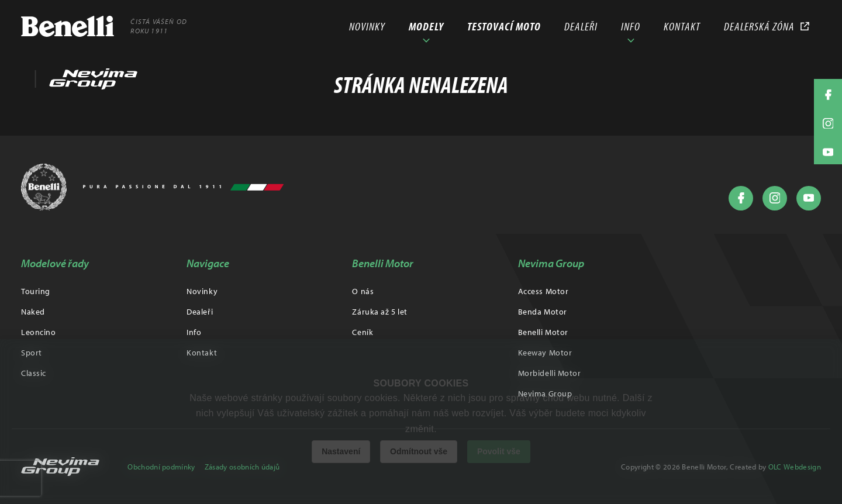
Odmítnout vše (419, 451)
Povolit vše (499, 451)
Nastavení (341, 451)
